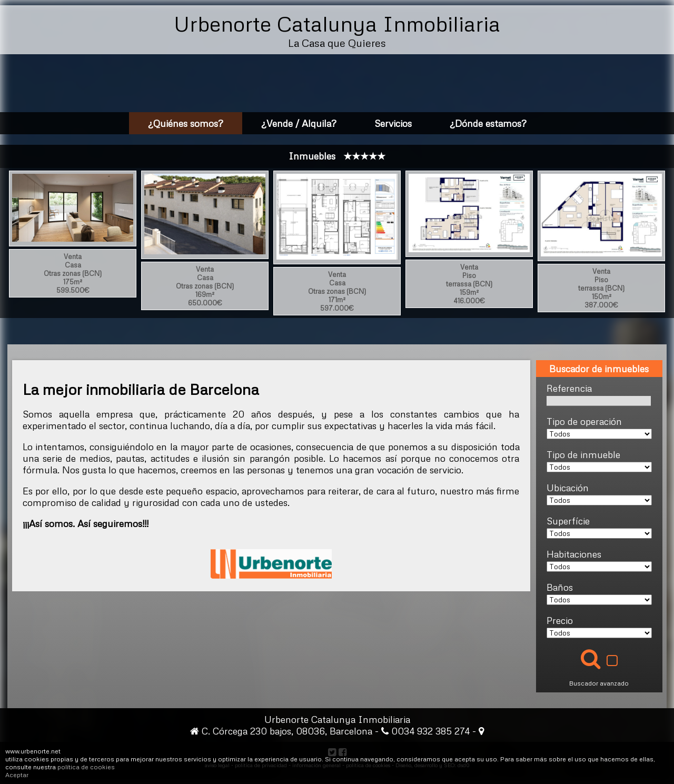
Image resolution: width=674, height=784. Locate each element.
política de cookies (86, 767)
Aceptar (17, 775)
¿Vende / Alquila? (299, 123)
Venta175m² (73, 273)
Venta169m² (205, 286)
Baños (560, 587)
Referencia (569, 388)
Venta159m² (469, 284)
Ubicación (568, 488)
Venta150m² (601, 288)
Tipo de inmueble (583, 454)
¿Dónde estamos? (488, 123)
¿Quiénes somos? (186, 123)
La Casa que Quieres (337, 43)
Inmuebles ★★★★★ (337, 156)
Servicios (393, 123)
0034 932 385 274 (432, 731)
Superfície (568, 521)
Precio (560, 620)
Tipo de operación (584, 421)
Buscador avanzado (599, 683)
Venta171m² (337, 291)
